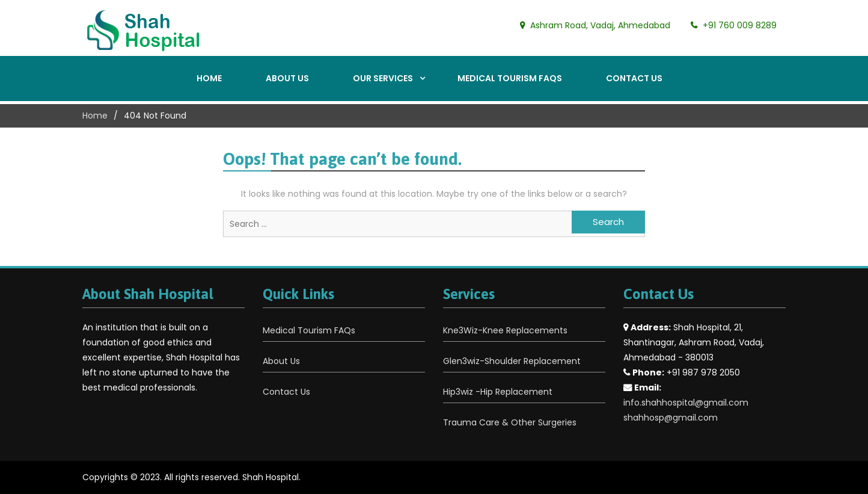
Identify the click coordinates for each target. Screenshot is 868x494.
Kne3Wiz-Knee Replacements (505, 330)
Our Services (383, 78)
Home (209, 78)
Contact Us (634, 78)
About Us (287, 78)
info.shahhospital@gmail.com (686, 403)
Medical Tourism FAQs (510, 78)
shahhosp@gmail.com (671, 418)
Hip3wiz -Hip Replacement (498, 392)
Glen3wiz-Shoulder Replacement (512, 361)
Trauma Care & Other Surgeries (510, 422)
